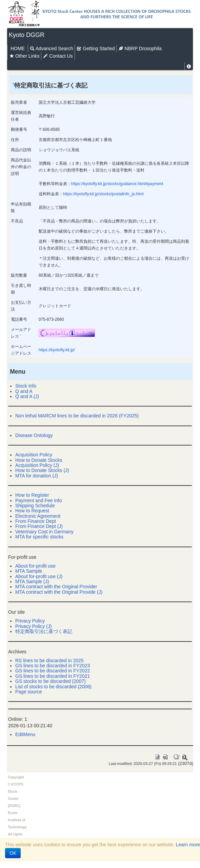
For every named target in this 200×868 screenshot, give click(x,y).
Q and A (24, 391)
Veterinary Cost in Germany (44, 532)
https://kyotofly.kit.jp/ (57, 350)
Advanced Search (52, 48)
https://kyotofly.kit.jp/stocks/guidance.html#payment (117, 184)
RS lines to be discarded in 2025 (49, 660)
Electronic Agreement (38, 516)
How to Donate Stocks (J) (42, 470)
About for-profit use (35, 566)
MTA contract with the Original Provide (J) (59, 592)
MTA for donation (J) (37, 476)
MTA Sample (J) (32, 581)
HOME (18, 48)
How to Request (32, 511)
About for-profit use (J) (39, 576)
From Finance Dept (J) (39, 526)
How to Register (32, 495)
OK (13, 853)
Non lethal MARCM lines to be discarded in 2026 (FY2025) (77, 416)
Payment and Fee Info (39, 500)
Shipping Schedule (35, 506)
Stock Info (26, 386)
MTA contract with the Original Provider (56, 587)
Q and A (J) (27, 396)
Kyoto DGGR (27, 35)
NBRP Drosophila (140, 48)
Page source (29, 692)
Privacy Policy (30, 621)
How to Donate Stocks (39, 460)
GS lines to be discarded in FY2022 (53, 671)
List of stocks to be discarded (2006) (53, 687)
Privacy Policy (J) (33, 626)
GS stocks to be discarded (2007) (51, 681)
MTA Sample (29, 571)
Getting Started (96, 48)
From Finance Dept (36, 521)
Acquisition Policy (34, 455)
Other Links (24, 56)
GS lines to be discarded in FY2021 (53, 676)
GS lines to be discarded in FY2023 (53, 666)
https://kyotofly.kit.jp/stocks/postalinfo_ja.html (103, 194)
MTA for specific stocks (39, 537)
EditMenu (25, 734)
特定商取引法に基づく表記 (44, 631)
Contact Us (58, 56)
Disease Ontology (34, 435)
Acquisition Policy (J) (37, 465)
